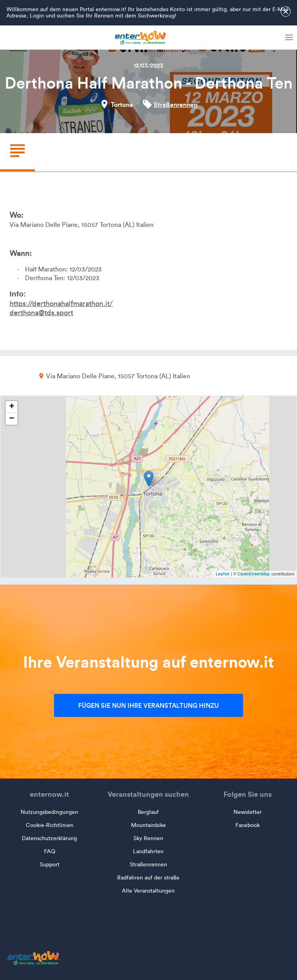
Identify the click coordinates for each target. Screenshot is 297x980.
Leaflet (223, 574)
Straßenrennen (175, 105)
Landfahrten (148, 851)
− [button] (12, 419)
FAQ (50, 851)
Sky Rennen (148, 838)
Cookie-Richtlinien (50, 825)
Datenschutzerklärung (49, 838)
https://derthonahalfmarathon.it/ (61, 304)
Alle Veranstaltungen (148, 891)
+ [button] (12, 407)
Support (50, 865)
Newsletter (248, 812)
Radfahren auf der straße (148, 878)
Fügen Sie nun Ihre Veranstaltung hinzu (148, 705)
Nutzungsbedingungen (49, 812)
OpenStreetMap (254, 574)
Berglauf (148, 812)
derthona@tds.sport (41, 313)
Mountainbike (148, 825)
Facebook (248, 825)
